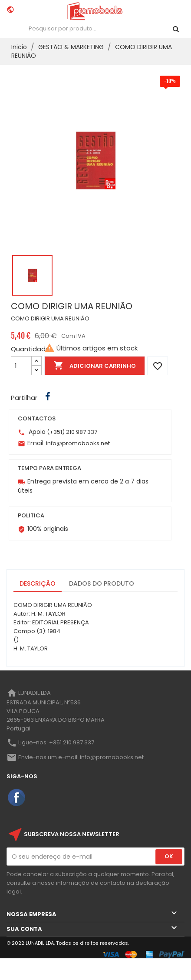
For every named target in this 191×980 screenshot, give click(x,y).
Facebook (17, 798)
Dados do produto (102, 583)
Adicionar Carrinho (95, 366)
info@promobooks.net (78, 443)
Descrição (38, 583)
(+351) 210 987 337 (72, 432)
